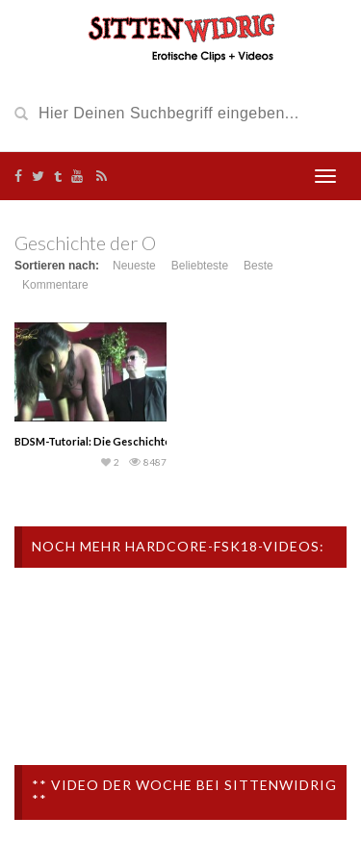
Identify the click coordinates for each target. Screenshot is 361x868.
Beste (258, 266)
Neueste (134, 266)
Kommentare (55, 285)
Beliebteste (200, 266)
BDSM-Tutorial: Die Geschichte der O (108, 441)
